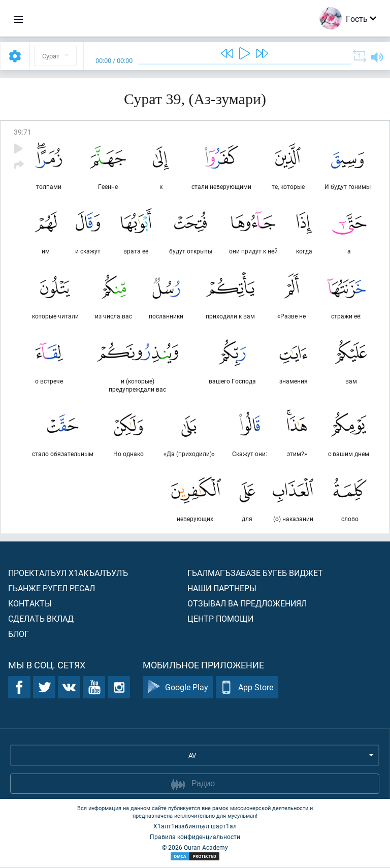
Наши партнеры (222, 589)
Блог (19, 635)
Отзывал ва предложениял (247, 604)
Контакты (30, 604)
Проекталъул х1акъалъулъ (68, 574)
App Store (247, 688)
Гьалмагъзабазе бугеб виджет (255, 574)
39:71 (23, 132)
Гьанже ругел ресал (52, 589)
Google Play (178, 688)
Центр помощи (220, 619)
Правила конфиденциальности (195, 838)
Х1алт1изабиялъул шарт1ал (195, 827)
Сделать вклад (41, 619)
